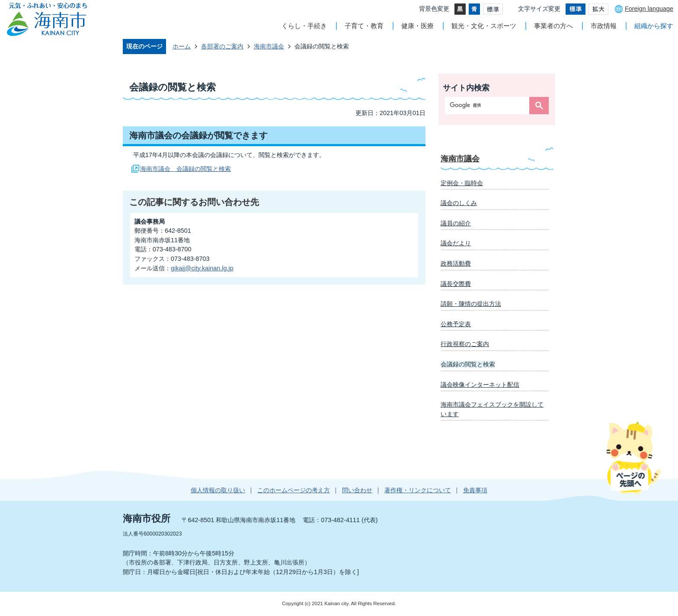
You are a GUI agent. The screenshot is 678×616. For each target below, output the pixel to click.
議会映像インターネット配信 (480, 385)
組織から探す (654, 26)
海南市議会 (269, 46)
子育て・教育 (364, 26)
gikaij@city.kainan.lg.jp (202, 268)
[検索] (489, 106)
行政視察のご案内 (465, 344)
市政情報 (604, 26)
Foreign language (649, 9)
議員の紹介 (456, 223)
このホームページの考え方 (294, 490)
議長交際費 (456, 284)
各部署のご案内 (222, 46)
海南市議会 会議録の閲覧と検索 (185, 169)
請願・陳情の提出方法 (471, 304)
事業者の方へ (553, 26)
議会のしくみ (459, 203)
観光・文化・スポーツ (484, 26)
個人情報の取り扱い (218, 490)
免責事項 (475, 490)
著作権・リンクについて (418, 490)
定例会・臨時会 (462, 183)
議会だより (456, 243)
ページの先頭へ (634, 458)
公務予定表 (456, 324)
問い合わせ (357, 490)
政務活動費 (456, 263)
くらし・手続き (304, 26)
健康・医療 (417, 26)
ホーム (182, 46)
